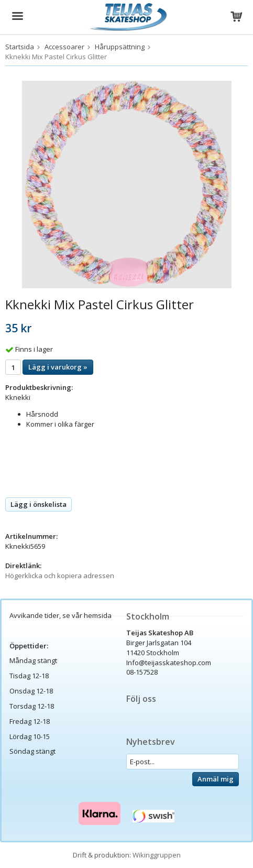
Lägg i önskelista (38, 504)
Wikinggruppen (157, 855)
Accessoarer (64, 47)
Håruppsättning (120, 47)
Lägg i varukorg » (58, 367)
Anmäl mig (216, 779)
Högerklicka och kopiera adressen (60, 576)
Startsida (20, 47)
